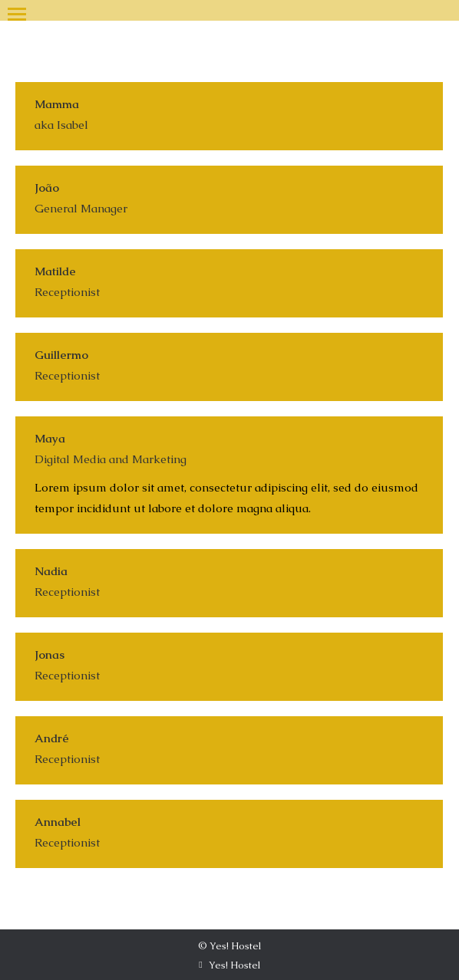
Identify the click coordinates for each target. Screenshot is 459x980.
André (52, 738)
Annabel (58, 822)
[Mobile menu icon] (17, 10)
